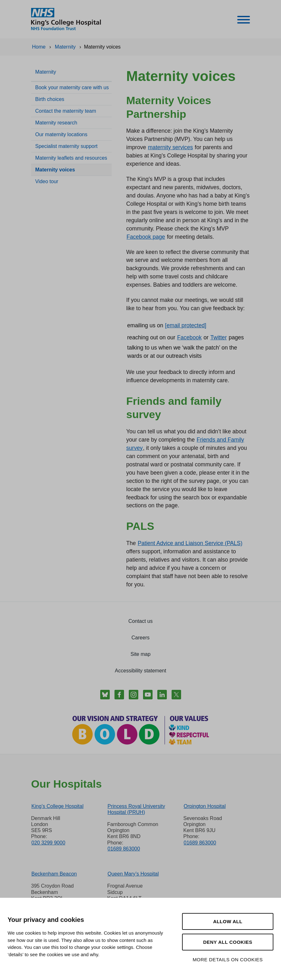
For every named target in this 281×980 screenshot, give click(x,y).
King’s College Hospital (57, 806)
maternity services (170, 147)
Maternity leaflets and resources (71, 158)
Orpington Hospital (205, 806)
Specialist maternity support (66, 146)
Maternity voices (55, 170)
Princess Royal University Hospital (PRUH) (136, 809)
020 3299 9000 (48, 843)
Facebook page (146, 237)
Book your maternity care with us (72, 87)
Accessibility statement (140, 671)
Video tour (47, 181)
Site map (140, 654)
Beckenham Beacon (54, 874)
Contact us (140, 621)
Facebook (190, 337)
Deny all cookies (228, 942)
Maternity (46, 72)
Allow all (228, 921)
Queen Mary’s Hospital (133, 874)
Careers (141, 638)
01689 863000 (124, 849)
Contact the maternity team (66, 111)
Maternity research (56, 123)
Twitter (219, 337)
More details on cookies (228, 960)
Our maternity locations (61, 134)
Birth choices (50, 99)
